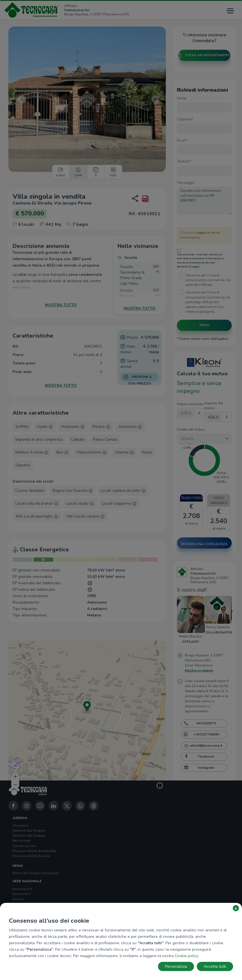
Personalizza (176, 966)
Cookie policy (186, 956)
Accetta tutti (215, 966)
